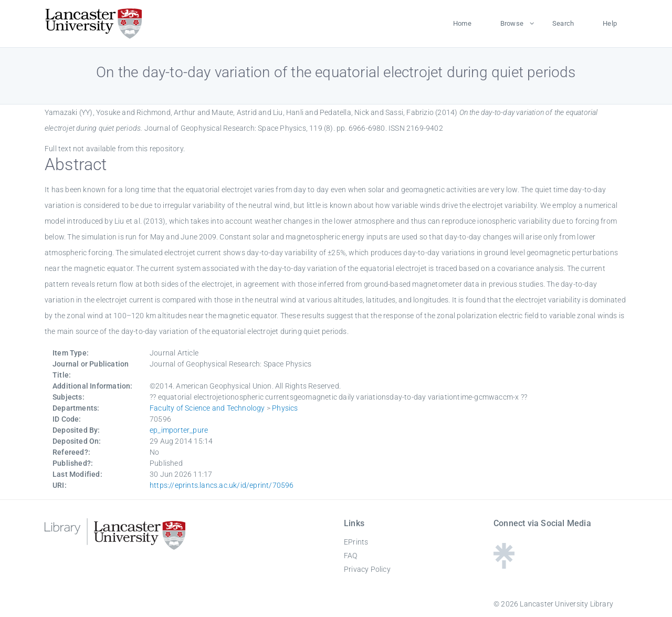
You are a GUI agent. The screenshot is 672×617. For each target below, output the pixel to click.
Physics (285, 408)
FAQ (351, 556)
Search (563, 23)
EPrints (356, 542)
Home (462, 23)
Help (610, 23)
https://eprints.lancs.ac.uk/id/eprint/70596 (222, 485)
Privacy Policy (367, 569)
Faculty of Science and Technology (207, 408)
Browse (512, 23)
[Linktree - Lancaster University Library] (504, 565)
